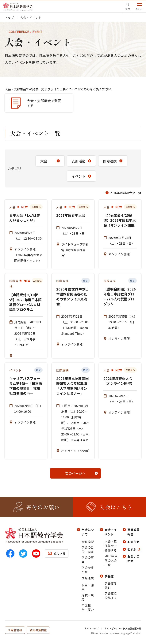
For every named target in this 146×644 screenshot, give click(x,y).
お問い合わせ (133, 559)
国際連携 (88, 578)
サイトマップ (92, 628)
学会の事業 (88, 560)
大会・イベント (111, 532)
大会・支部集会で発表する (111, 546)
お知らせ (133, 542)
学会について (88, 532)
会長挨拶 (88, 542)
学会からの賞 (88, 570)
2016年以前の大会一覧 (126, 193)
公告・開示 (88, 587)
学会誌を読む (111, 585)
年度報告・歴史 (88, 607)
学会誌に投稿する (111, 595)
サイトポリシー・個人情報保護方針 (123, 628)
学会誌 (109, 576)
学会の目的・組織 (88, 550)
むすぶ (132, 549)
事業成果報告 (133, 532)
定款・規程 (88, 597)
